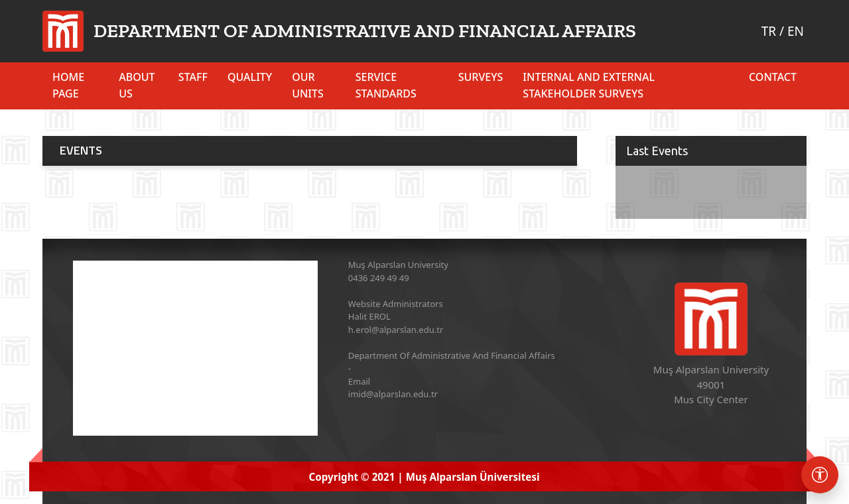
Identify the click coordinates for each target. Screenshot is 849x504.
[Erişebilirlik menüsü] (820, 475)
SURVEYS (481, 77)
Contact (773, 77)
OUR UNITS (308, 85)
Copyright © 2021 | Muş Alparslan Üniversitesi (424, 477)
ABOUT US (137, 85)
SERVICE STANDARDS (386, 85)
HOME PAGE (68, 85)
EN (796, 31)
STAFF (193, 77)
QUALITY (250, 77)
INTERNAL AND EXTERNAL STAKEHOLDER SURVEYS (589, 85)
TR (769, 31)
